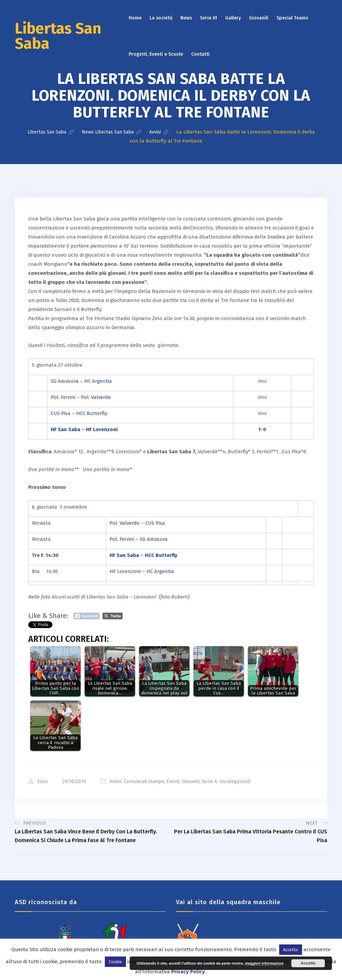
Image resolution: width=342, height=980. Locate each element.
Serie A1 (208, 18)
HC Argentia (98, 381)
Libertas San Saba (58, 36)
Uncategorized (235, 781)
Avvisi (115, 781)
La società (161, 18)
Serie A (209, 781)
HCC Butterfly (92, 413)
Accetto (308, 963)
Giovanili (259, 18)
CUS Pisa (61, 413)
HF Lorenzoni (102, 429)
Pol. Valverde (96, 397)
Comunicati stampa (144, 781)
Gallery (233, 18)
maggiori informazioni (264, 963)
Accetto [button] (291, 950)
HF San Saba (66, 429)
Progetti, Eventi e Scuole (156, 54)
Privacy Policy (188, 972)
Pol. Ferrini (63, 397)
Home (135, 18)
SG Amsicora (65, 381)
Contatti (200, 54)
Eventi (173, 781)
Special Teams (292, 18)
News (186, 18)
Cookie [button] (115, 962)
